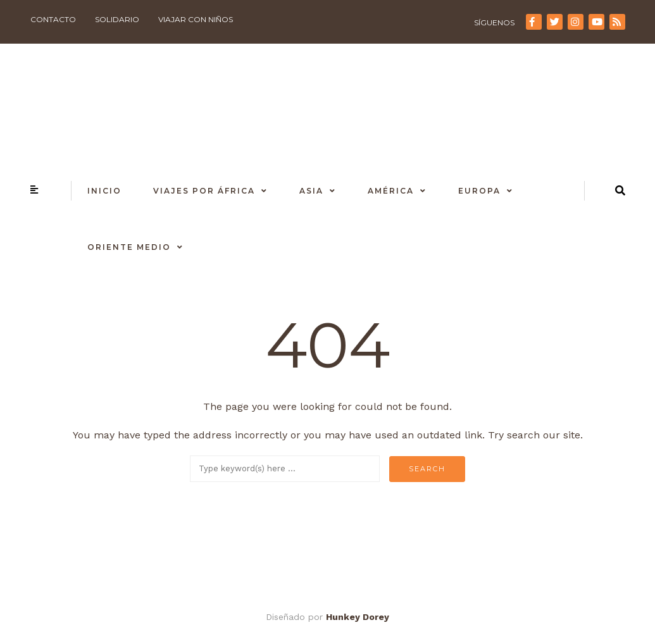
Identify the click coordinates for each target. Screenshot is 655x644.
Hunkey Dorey (358, 617)
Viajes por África (204, 191)
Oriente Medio (129, 247)
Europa (479, 191)
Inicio (104, 191)
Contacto (53, 19)
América (391, 191)
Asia (311, 191)
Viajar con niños (196, 19)
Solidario (117, 19)
